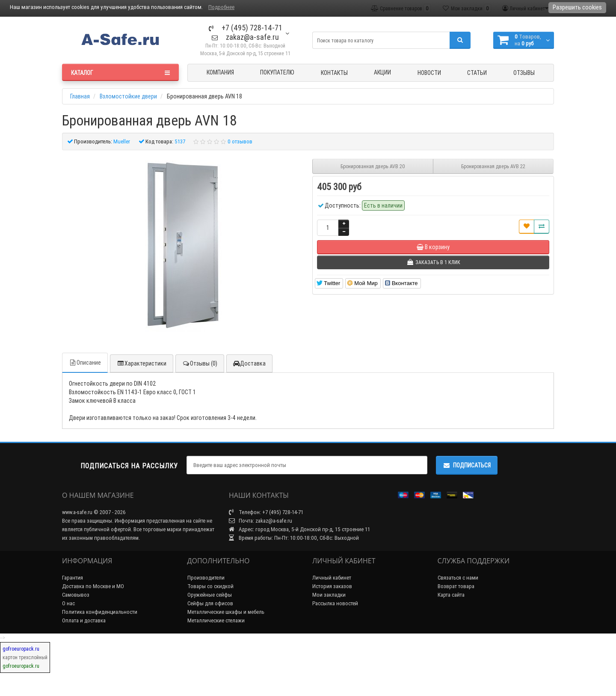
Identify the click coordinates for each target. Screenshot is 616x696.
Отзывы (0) (200, 363)
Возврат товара (456, 586)
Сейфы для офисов (210, 603)
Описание (85, 363)
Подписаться (467, 465)
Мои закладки (329, 595)
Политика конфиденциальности (100, 612)
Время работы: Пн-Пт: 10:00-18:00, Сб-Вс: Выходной (294, 538)
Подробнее (221, 7)
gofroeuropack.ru (21, 649)
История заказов (332, 586)
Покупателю (277, 72)
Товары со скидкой (210, 586)
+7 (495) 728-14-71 (246, 28)
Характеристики (142, 363)
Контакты (334, 73)
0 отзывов (240, 141)
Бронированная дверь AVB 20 (373, 166)
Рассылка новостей (335, 603)
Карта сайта (451, 595)
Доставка (249, 363)
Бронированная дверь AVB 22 (493, 166)
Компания (220, 72)
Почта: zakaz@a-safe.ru (261, 521)
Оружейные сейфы (210, 595)
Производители (206, 578)
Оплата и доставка (84, 620)
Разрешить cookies (577, 7)
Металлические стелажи (216, 620)
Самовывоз (76, 595)
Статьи (477, 73)
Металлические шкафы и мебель (226, 612)
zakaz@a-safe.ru (245, 37)
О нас (68, 603)
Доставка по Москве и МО (93, 586)
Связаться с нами (458, 578)
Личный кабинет (332, 578)
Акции (382, 72)
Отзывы (524, 73)
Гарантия (73, 578)
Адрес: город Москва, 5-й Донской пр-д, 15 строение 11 (299, 529)
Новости (429, 73)
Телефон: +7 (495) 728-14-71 (266, 512)
